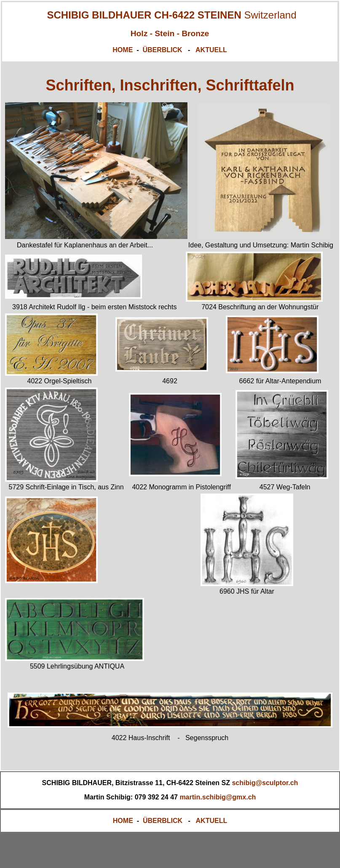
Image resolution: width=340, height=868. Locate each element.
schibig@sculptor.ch (265, 783)
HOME (123, 50)
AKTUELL (211, 50)
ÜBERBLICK (163, 50)
